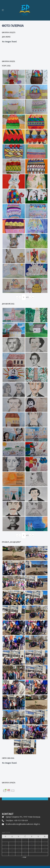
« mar (24, 857)
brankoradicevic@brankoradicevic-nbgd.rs (23, 824)
